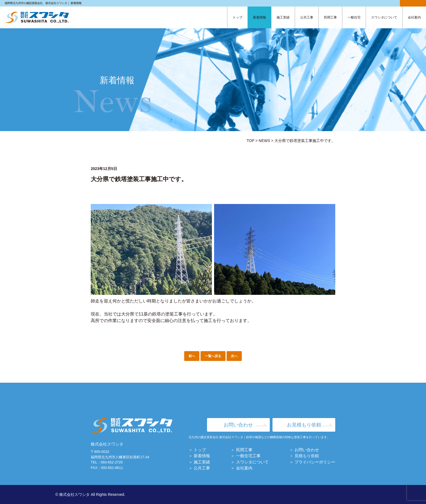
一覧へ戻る (213, 356)
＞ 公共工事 (199, 468)
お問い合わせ (238, 425)
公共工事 (307, 17)
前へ (192, 356)
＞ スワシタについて (250, 462)
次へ (234, 356)
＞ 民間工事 (241, 450)
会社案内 (414, 17)
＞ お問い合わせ (304, 450)
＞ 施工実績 (199, 462)
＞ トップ (197, 450)
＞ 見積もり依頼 (304, 456)
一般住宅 (354, 17)
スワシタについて (384, 17)
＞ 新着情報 (199, 456)
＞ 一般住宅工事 (245, 456)
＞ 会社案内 (241, 468)
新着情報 (259, 17)
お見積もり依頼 (304, 425)
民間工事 (330, 17)
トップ (237, 17)
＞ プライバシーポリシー (312, 462)
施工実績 (283, 17)
